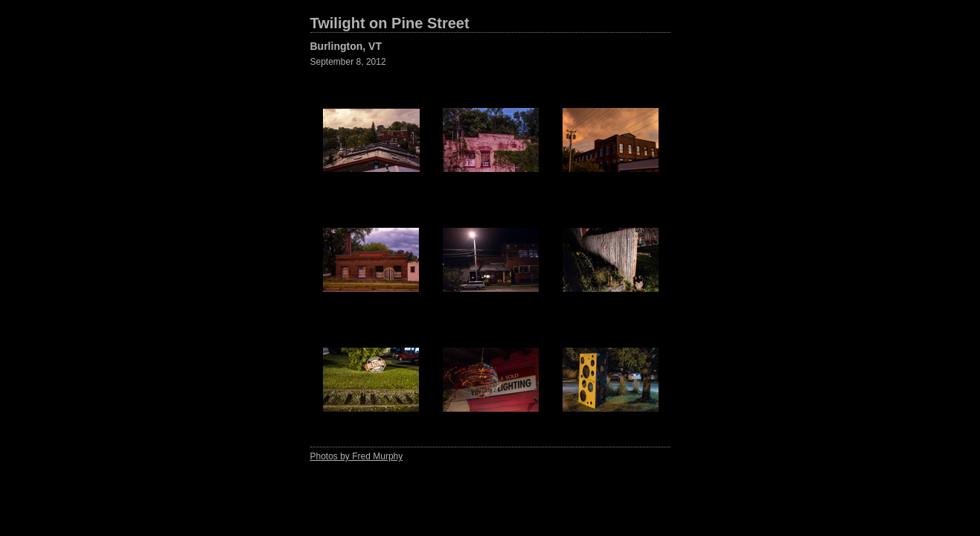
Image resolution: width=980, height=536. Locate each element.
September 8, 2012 (348, 62)
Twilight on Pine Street (390, 23)
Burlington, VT (346, 46)
